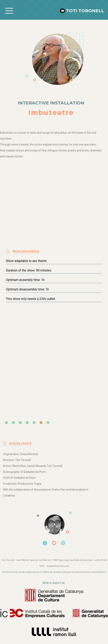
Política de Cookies (51, 572)
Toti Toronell (85, 11)
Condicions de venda (13, 572)
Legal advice (33, 572)
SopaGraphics (99, 572)
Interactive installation (51, 103)
